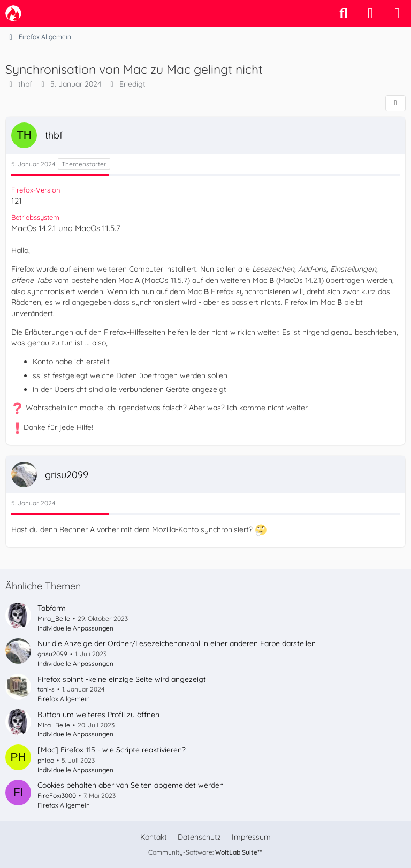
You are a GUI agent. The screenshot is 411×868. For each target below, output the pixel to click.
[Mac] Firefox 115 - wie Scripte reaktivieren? (112, 750)
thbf (25, 84)
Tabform (52, 608)
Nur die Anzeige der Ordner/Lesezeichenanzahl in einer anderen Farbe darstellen (177, 643)
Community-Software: (205, 852)
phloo (46, 760)
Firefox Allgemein (64, 699)
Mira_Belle (54, 619)
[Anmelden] (370, 13)
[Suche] (344, 13)
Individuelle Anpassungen (75, 628)
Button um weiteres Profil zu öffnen (98, 715)
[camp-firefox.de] (13, 13)
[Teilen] (395, 103)
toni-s (46, 689)
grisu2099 (52, 654)
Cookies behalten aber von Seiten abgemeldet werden (131, 785)
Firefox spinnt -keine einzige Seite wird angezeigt (122, 679)
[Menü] (397, 13)
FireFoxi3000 (57, 796)
